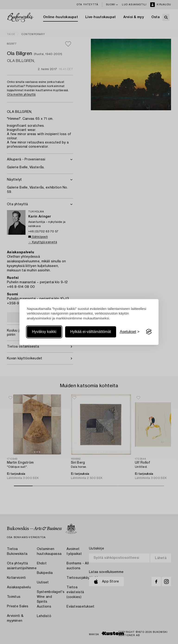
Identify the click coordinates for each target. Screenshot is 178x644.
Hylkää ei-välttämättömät (91, 332)
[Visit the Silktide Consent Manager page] (149, 332)
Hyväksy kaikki (44, 332)
